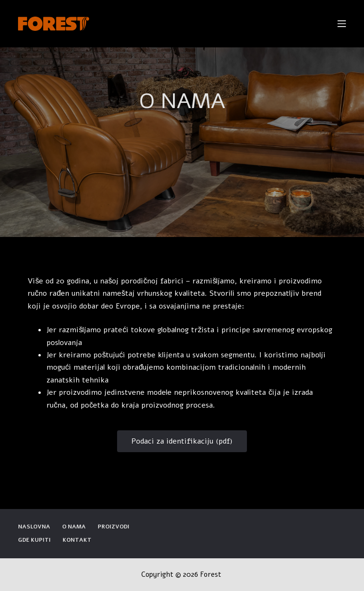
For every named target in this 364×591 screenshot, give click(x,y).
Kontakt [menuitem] (77, 540)
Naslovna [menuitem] (34, 527)
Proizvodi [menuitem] (114, 527)
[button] (182, 441)
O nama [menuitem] (74, 527)
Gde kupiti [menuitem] (34, 540)
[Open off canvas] (342, 24)
